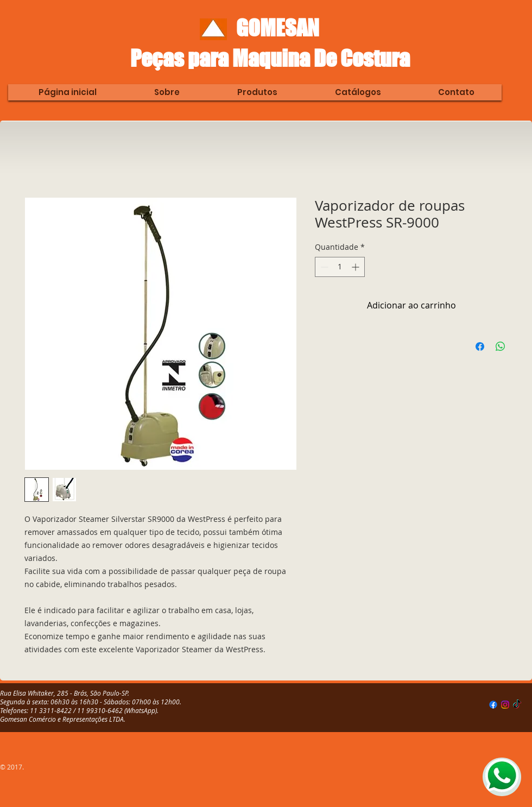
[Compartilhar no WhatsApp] (501, 346)
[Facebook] (493, 705)
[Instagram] (505, 705)
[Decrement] (323, 267)
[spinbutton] (340, 267)
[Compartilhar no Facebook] (480, 346)
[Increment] (356, 267)
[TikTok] (517, 705)
